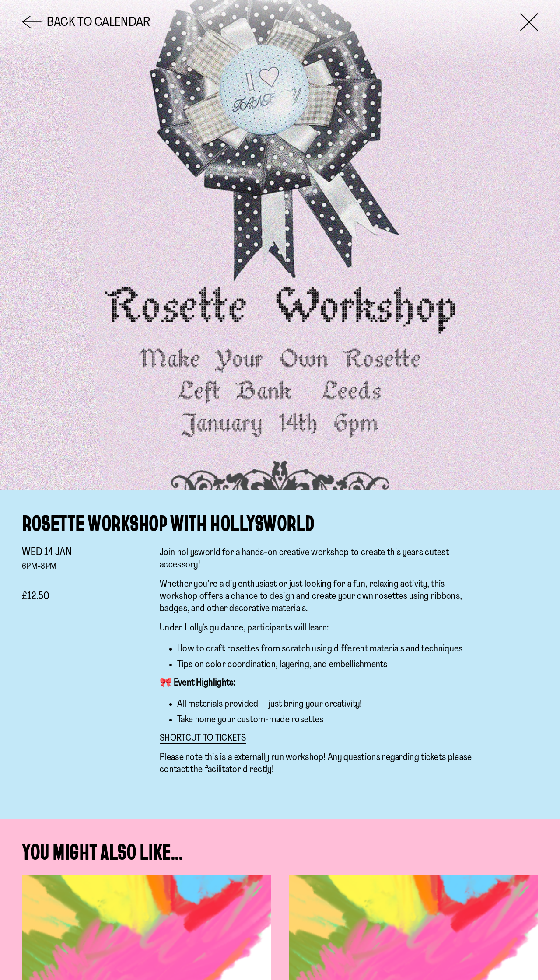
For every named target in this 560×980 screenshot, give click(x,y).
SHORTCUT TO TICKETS (203, 738)
